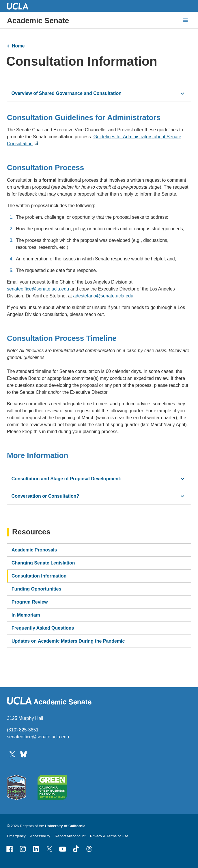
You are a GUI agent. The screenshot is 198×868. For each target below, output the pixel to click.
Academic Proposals (34, 550)
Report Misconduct (70, 836)
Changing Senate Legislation (43, 563)
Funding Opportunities (36, 589)
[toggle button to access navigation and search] (185, 20)
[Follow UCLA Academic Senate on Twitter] (12, 754)
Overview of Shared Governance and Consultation (67, 93)
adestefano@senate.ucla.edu (103, 296)
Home (18, 46)
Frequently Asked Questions (43, 628)
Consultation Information (39, 576)
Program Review (30, 602)
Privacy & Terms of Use (109, 836)
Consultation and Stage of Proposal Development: (67, 479)
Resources (31, 532)
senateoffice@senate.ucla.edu (38, 289)
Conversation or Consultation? (45, 496)
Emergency (16, 836)
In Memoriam (26, 615)
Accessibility (40, 836)
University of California (65, 826)
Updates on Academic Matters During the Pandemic (68, 641)
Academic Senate (38, 21)
